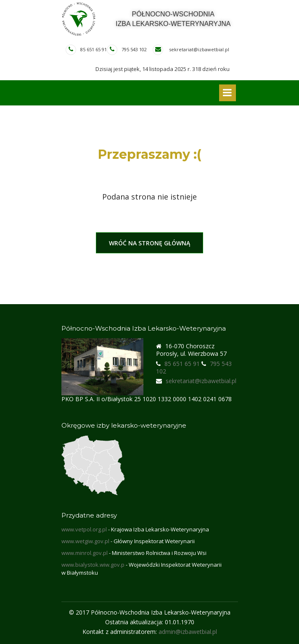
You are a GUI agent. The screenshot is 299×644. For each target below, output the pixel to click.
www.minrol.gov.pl (85, 553)
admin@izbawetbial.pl (188, 632)
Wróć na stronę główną (149, 243)
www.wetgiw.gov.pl (85, 541)
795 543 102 (134, 49)
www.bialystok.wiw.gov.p (93, 565)
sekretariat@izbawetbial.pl (199, 49)
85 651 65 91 (94, 49)
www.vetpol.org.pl (84, 529)
